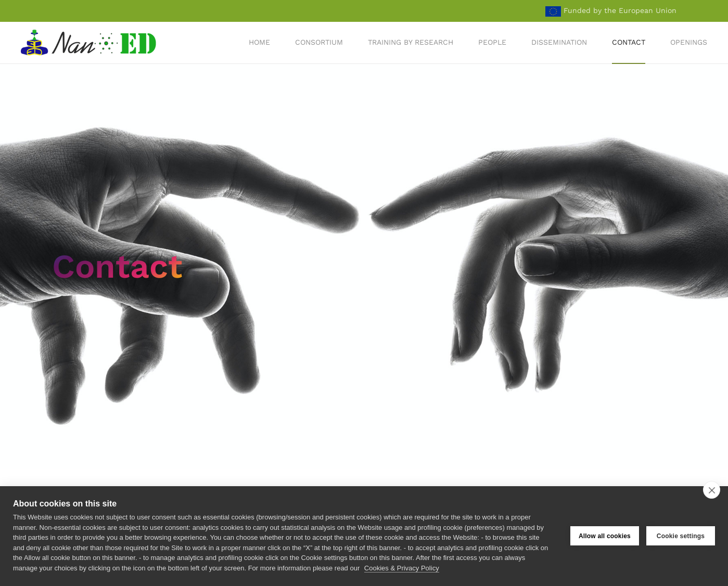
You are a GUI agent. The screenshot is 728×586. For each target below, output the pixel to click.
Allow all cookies (605, 536)
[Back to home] (90, 43)
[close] (712, 490)
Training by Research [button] (411, 42)
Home (259, 42)
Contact (629, 42)
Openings (689, 42)
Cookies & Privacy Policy (402, 568)
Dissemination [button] (559, 42)
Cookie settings (681, 536)
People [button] (492, 42)
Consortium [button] (319, 42)
